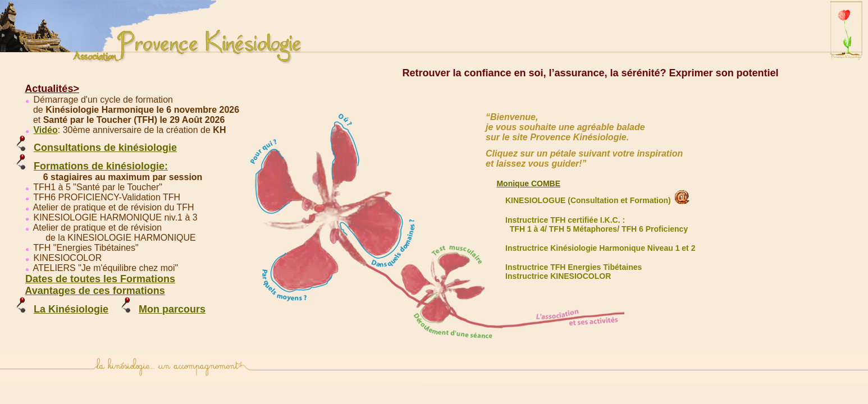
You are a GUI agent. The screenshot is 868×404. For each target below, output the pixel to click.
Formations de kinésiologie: (101, 166)
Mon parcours (172, 309)
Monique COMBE (528, 183)
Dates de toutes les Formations (100, 279)
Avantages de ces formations (95, 291)
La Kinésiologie (71, 309)
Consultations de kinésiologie (105, 148)
